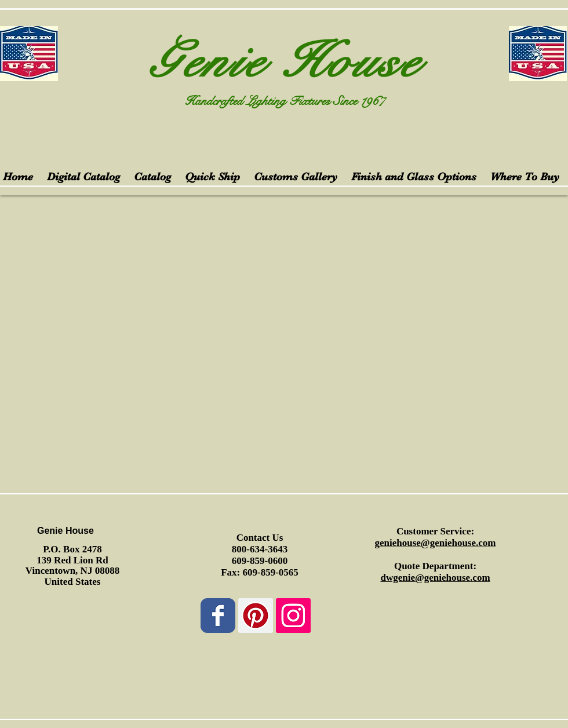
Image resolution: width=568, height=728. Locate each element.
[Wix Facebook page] (218, 616)
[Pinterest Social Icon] (256, 616)
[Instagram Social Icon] (293, 616)
